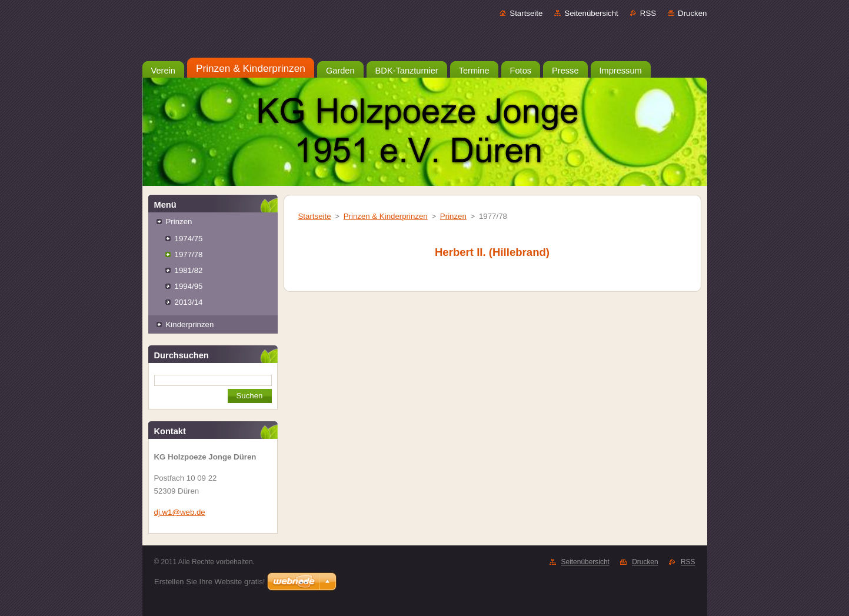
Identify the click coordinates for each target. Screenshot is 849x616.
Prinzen (179, 222)
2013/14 (189, 302)
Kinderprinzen (190, 324)
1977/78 (189, 254)
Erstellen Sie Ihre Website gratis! (209, 582)
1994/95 (189, 286)
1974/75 (189, 239)
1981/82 (189, 270)
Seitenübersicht (591, 13)
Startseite (526, 13)
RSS (648, 13)
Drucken (692, 13)
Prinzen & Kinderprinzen (386, 216)
